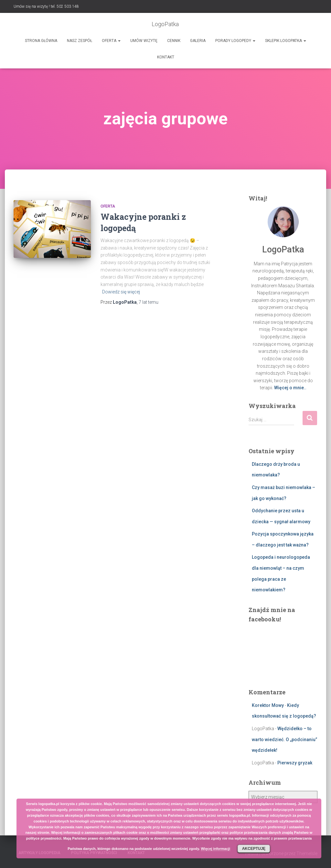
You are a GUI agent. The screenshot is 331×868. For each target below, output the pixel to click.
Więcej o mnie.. (290, 388)
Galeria (198, 41)
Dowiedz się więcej (121, 292)
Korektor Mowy (268, 705)
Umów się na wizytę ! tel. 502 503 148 (46, 6)
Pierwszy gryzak (295, 763)
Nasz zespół (80, 41)
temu (149, 302)
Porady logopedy (235, 41)
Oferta (111, 41)
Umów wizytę (144, 41)
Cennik (174, 41)
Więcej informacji (216, 849)
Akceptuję (254, 849)
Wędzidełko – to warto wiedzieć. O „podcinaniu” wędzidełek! (284, 739)
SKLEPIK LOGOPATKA (286, 41)
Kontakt (166, 57)
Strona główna (41, 41)
